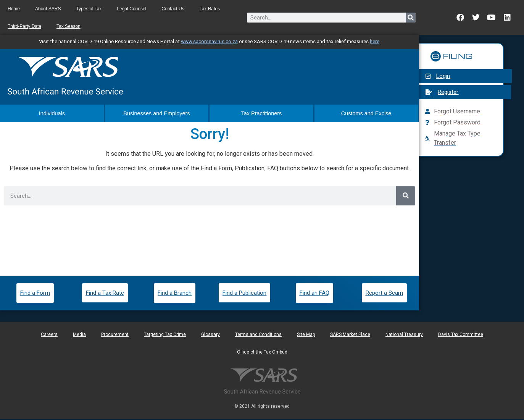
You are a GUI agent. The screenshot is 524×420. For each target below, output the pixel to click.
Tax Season (69, 26)
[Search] (411, 18)
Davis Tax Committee (461, 336)
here (375, 41)
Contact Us (173, 9)
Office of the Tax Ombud (262, 353)
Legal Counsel (132, 9)
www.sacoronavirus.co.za (209, 41)
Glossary (210, 336)
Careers (49, 336)
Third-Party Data (24, 26)
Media (79, 336)
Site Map (306, 336)
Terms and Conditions (258, 336)
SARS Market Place (350, 336)
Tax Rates (210, 9)
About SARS (48, 9)
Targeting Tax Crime (165, 336)
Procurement (115, 336)
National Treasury (404, 336)
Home (14, 9)
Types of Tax (89, 9)
